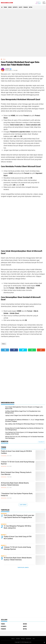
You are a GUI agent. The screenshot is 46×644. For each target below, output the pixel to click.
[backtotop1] (44, 642)
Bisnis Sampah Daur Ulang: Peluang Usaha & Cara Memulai (16, 473)
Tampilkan (41, 442)
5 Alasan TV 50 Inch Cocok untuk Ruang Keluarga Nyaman (18, 463)
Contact (18, 639)
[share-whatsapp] (32, 350)
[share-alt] (5, 350)
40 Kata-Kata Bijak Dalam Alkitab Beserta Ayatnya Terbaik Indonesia (15, 484)
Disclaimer (29, 639)
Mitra (31, 7)
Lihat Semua (23, 505)
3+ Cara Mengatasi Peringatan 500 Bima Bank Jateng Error (17, 527)
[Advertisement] (23, 33)
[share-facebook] (14, 350)
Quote (20, 7)
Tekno (5, 7)
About (13, 639)
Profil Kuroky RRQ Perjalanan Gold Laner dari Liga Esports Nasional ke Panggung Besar (19, 516)
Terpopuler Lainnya (23, 568)
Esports (15, 7)
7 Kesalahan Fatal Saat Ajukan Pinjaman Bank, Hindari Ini (17, 495)
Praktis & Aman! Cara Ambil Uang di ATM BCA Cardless (16, 452)
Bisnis (10, 7)
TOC (34, 639)
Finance (26, 7)
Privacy (23, 639)
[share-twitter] (23, 350)
